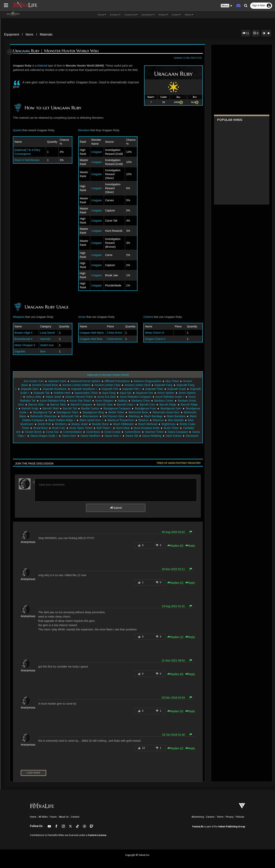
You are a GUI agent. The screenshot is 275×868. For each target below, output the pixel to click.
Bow (44, 351)
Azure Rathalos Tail (56, 401)
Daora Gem (156, 436)
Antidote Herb (89, 393)
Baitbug (154, 401)
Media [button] (189, 15)
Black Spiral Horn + (168, 420)
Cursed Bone (37, 436)
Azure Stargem (136, 401)
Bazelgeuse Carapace (157, 408)
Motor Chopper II (26, 345)
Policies (240, 817)
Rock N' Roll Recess (28, 160)
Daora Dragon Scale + (131, 436)
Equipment (12, 34)
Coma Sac (132, 432)
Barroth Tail (110, 408)
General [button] (115, 15)
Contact (75, 817)
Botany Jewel (154, 424)
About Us (64, 817)
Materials (46, 34)
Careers (210, 817)
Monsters (84, 130)
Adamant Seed (57, 381)
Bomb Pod (119, 424)
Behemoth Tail (137, 416)
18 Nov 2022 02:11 (172, 569)
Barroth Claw (135, 405)
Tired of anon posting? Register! (177, 463)
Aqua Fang (135, 393)
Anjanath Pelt (121, 389)
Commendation (152, 432)
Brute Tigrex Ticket (154, 428)
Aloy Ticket (172, 381)
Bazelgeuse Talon (120, 412)
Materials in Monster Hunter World (108, 375)
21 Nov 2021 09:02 (172, 660)
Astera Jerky (66, 397)
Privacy (230, 817)
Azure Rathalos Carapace (167, 397)
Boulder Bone (175, 424)
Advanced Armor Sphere (85, 381)
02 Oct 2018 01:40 (172, 735)
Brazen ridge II (25, 333)
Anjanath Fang (163, 385)
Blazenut (59, 424)
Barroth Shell (90, 408)
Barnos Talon (88, 405)
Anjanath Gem (41, 389)
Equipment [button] (148, 15)
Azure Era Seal (138, 397)
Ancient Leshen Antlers (76, 385)
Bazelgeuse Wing (146, 412)
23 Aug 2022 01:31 (172, 606)
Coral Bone (173, 432)
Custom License (97, 835)
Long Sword (48, 333)
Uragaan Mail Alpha (92, 333)
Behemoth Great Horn (55, 416)
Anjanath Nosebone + (95, 389)
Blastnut (44, 424)
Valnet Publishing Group (232, 827)
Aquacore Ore (171, 393)
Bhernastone (157, 416)
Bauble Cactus (130, 408)
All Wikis (43, 817)
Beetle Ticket (169, 412)
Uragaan (97, 152)
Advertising (198, 817)
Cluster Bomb (113, 432)
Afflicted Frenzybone (117, 381)
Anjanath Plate (165, 389)
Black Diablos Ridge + (138, 420)
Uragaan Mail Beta (91, 339)
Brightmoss (67, 428)
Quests (18, 130)
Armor (82, 317)
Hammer (46, 339)
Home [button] (102, 15)
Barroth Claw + (156, 405)
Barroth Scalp (70, 408)
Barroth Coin (177, 405)
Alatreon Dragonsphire (147, 381)
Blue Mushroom (99, 424)
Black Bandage (55, 420)
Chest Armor (114, 333)
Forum (53, 817)
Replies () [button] (174, 546)
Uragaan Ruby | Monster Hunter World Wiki (57, 51)
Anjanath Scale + (46, 393)
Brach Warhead (46, 428)
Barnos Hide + (67, 405)
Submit (115, 508)
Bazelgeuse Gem (42, 412)
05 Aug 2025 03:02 (172, 532)
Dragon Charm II (154, 339)
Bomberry (136, 424)
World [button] (163, 15)
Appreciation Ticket (113, 393)
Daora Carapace (82, 436)
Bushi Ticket (72, 432)
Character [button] (131, 15)
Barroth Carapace (112, 405)
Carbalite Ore (92, 432)
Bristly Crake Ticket (90, 428)
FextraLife (198, 827)
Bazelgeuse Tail (96, 412)
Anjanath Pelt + (143, 389)
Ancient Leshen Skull (137, 385)
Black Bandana (78, 420)
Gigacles (21, 351)
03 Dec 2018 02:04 (172, 698)
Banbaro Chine (173, 401)
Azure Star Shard (112, 401)
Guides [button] (176, 15)
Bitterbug (36, 420)
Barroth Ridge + (48, 408)
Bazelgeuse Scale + (69, 412)
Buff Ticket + (177, 428)
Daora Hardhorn (178, 436)
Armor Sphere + (44, 397)
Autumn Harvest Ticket (111, 397)
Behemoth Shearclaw (110, 416)
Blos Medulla (77, 424)
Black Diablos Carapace (106, 420)
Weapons (20, 317)
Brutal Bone (114, 428)
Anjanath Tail (68, 393)
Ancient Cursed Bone (45, 385)
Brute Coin (131, 428)
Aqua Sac (152, 393)
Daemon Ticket (58, 436)
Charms (148, 317)
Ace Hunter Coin (34, 381)
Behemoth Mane (83, 416)
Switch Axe (48, 345)
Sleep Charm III (154, 333)
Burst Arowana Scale (48, 432)
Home (33, 817)
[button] (226, 6)
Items (29, 34)
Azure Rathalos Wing (85, 401)
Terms (220, 817)
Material (43, 66)
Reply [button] (189, 546)
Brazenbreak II (25, 339)
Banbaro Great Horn (42, 405)
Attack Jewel (85, 397)
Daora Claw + (105, 436)
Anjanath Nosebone (66, 389)
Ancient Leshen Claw (107, 385)
